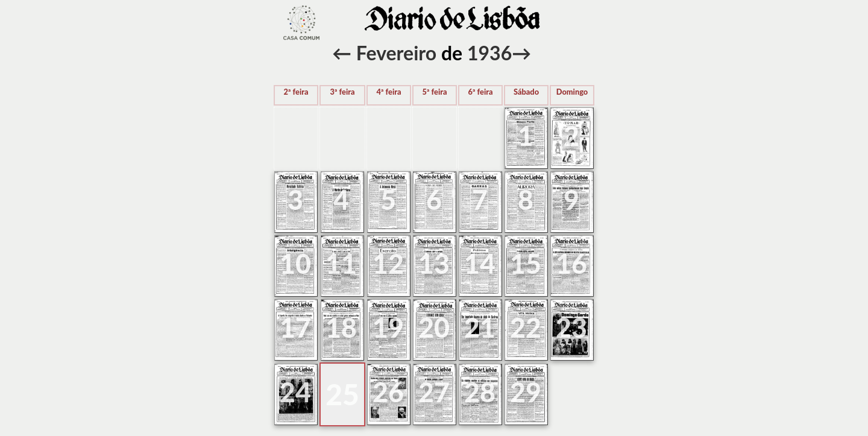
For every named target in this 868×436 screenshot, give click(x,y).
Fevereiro (396, 53)
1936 (489, 53)
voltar (301, 23)
